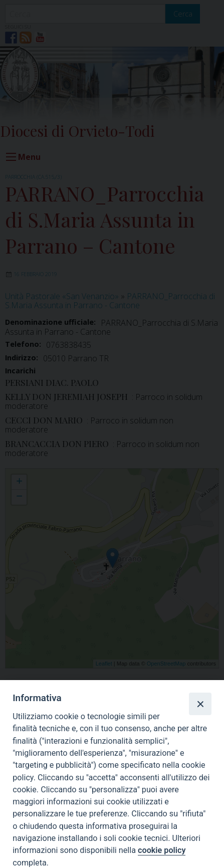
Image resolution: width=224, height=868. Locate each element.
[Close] (200, 704)
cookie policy (162, 850)
